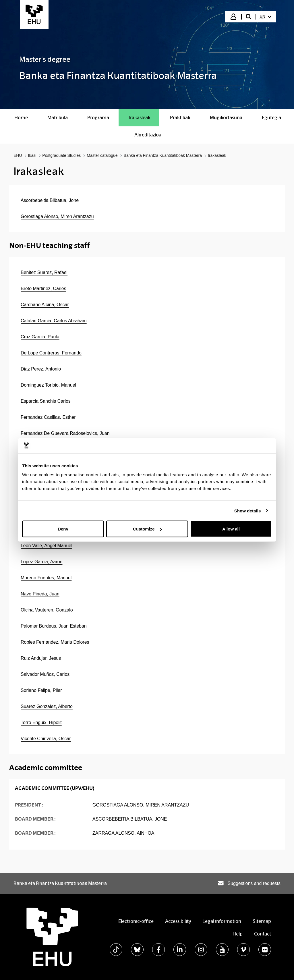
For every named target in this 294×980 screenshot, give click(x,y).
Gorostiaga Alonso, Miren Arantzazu (57, 216)
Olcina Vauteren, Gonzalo (47, 610)
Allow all (231, 529)
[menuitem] (266, 17)
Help (238, 934)
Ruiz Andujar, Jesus (41, 658)
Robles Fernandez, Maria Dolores (55, 642)
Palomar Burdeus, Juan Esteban (54, 626)
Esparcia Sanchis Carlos (46, 401)
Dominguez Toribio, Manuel (48, 385)
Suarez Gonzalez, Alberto (47, 706)
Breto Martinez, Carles (43, 289)
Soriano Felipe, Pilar (41, 690)
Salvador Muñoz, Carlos (45, 674)
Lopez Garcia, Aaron (41, 562)
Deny (63, 529)
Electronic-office (136, 921)
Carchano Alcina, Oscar (45, 305)
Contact (263, 934)
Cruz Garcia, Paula (40, 337)
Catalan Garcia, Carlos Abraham (54, 321)
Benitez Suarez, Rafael (44, 272)
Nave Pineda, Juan (40, 594)
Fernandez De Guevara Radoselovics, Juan (65, 433)
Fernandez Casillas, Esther (48, 417)
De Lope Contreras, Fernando (51, 353)
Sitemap (262, 921)
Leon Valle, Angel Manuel (47, 546)
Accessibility (178, 921)
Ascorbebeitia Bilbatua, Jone (50, 200)
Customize (147, 529)
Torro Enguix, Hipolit (41, 723)
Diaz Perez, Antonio (41, 369)
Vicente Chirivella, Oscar (46, 739)
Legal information (222, 921)
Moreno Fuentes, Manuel (46, 578)
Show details (248, 511)
